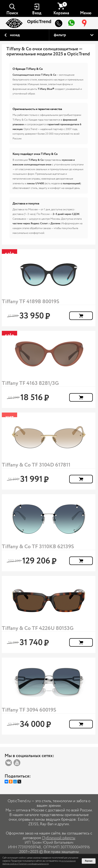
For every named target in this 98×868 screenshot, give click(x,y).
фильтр (60, 35)
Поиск (12, 13)
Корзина (61, 9)
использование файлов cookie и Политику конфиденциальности (39, 862)
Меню (86, 13)
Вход (37, 13)
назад (15, 35)
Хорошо (89, 861)
